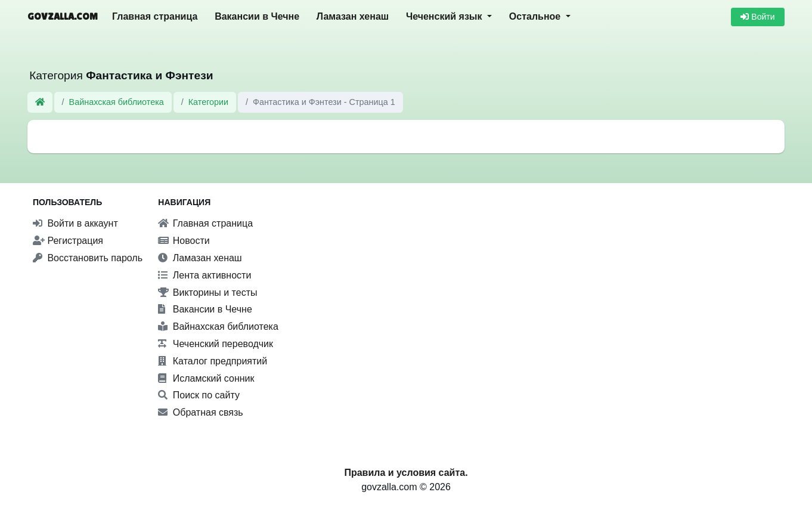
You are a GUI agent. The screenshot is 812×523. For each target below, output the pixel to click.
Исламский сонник (206, 378)
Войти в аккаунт (75, 223)
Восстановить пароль (88, 258)
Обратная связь (200, 412)
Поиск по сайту (199, 395)
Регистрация (68, 241)
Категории (209, 102)
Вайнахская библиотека (117, 102)
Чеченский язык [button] (445, 16)
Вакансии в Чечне (257, 16)
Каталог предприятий (213, 361)
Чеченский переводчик (216, 344)
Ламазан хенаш (353, 16)
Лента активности (204, 275)
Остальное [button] (536, 16)
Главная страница (155, 16)
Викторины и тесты (207, 293)
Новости (184, 241)
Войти (757, 17)
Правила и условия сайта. (406, 473)
